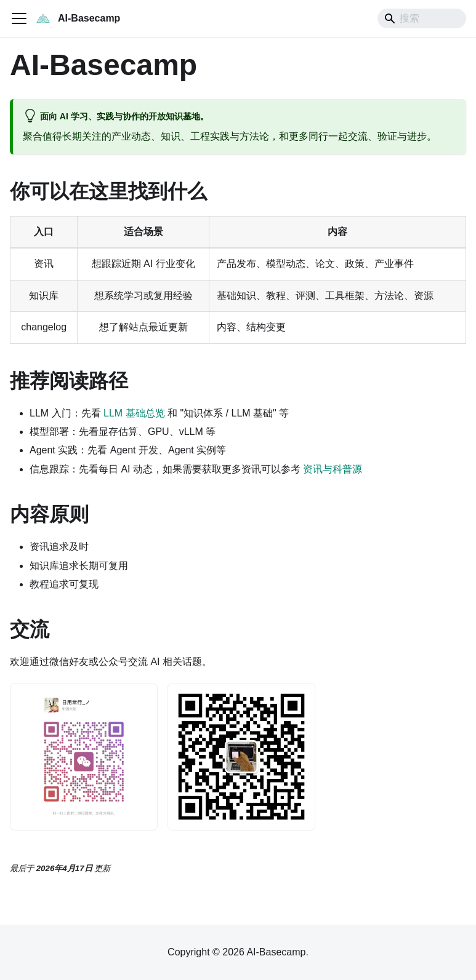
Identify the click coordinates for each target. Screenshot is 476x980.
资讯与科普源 (333, 469)
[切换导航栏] (19, 18)
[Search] (422, 18)
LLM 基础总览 (134, 413)
